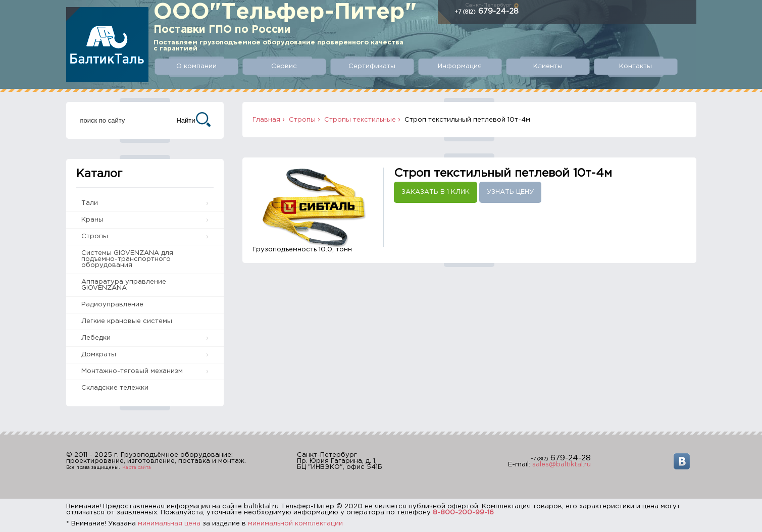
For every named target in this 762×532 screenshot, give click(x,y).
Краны (92, 220)
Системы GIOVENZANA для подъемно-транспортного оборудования (127, 259)
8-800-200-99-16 (463, 513)
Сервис (284, 66)
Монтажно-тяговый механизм (132, 371)
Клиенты (548, 66)
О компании (196, 66)
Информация (460, 66)
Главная (266, 120)
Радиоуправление (112, 305)
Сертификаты (372, 66)
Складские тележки (115, 388)
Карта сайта (137, 467)
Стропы (95, 236)
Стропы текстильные (360, 120)
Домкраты (99, 355)
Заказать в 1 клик (436, 192)
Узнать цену (510, 192)
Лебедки (96, 338)
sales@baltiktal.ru (562, 465)
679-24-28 (487, 11)
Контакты (636, 66)
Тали (90, 203)
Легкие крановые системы (127, 321)
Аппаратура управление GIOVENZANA (124, 285)
